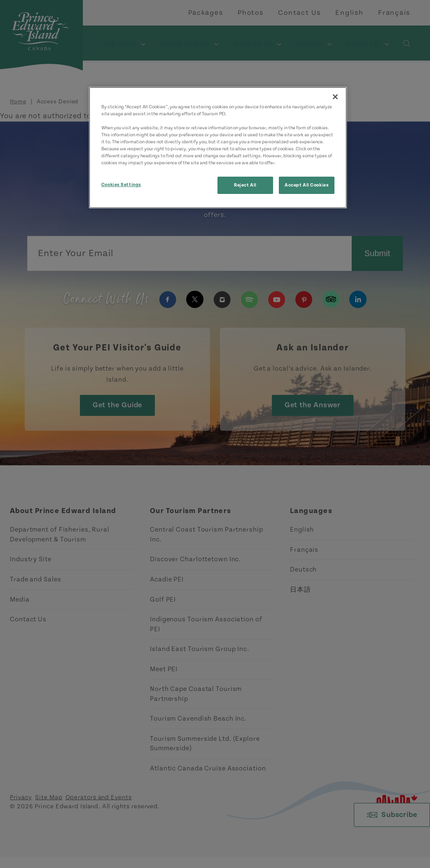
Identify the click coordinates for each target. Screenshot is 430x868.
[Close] (335, 97)
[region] (218, 148)
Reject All (245, 185)
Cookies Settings (121, 185)
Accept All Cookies (307, 185)
